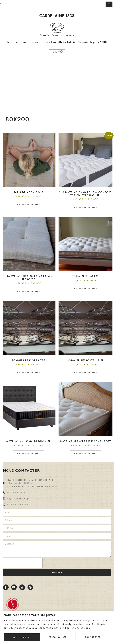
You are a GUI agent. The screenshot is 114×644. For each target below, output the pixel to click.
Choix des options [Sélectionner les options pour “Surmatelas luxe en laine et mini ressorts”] (29, 292)
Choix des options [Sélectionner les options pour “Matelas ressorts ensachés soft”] (86, 454)
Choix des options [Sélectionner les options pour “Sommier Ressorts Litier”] (86, 373)
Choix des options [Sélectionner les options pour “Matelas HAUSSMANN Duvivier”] (29, 454)
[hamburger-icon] (109, 4)
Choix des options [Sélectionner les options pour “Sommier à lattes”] (86, 289)
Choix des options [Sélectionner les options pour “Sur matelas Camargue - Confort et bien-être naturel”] (86, 208)
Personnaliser (22, 637)
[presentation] (23, 563)
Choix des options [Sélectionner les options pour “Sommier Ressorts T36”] (29, 373)
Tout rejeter (57, 637)
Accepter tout (92, 637)
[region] (57, 627)
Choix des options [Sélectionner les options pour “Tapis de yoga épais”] (29, 205)
